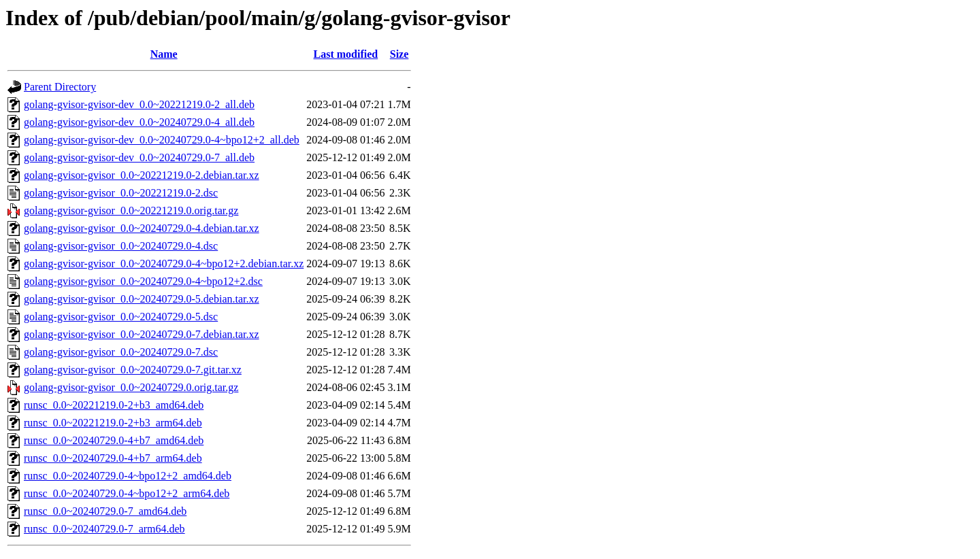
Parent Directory (60, 87)
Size (399, 54)
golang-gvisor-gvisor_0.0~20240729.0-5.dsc (121, 317)
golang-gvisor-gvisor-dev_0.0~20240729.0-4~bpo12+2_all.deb (162, 140)
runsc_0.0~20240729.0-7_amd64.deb (105, 511)
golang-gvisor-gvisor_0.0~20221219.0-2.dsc (121, 193)
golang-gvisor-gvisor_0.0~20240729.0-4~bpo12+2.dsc (143, 281)
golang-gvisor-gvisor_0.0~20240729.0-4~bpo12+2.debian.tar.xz (164, 264)
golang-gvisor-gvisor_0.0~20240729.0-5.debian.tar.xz (142, 299)
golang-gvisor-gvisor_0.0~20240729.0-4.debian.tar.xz (142, 228)
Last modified (346, 54)
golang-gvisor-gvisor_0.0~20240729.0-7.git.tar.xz (133, 370)
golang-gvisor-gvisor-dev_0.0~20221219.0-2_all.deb (139, 104)
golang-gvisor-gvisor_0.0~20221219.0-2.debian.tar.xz (142, 175)
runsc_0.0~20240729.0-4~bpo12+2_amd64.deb (128, 476)
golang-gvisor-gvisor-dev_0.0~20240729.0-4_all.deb (139, 122)
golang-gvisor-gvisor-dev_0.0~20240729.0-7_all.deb (139, 157)
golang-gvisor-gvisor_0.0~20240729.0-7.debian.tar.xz (142, 334)
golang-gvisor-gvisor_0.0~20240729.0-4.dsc (121, 246)
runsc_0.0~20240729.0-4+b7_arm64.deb (113, 458)
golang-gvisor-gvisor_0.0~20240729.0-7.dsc (121, 352)
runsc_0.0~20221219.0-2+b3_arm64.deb (113, 423)
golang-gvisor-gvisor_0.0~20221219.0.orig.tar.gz (131, 210)
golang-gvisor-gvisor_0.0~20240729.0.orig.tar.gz (131, 387)
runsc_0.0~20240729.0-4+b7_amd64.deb (114, 440)
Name (164, 54)
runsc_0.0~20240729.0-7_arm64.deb (104, 529)
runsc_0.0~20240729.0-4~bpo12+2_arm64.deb (127, 493)
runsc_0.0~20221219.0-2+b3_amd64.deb (114, 405)
